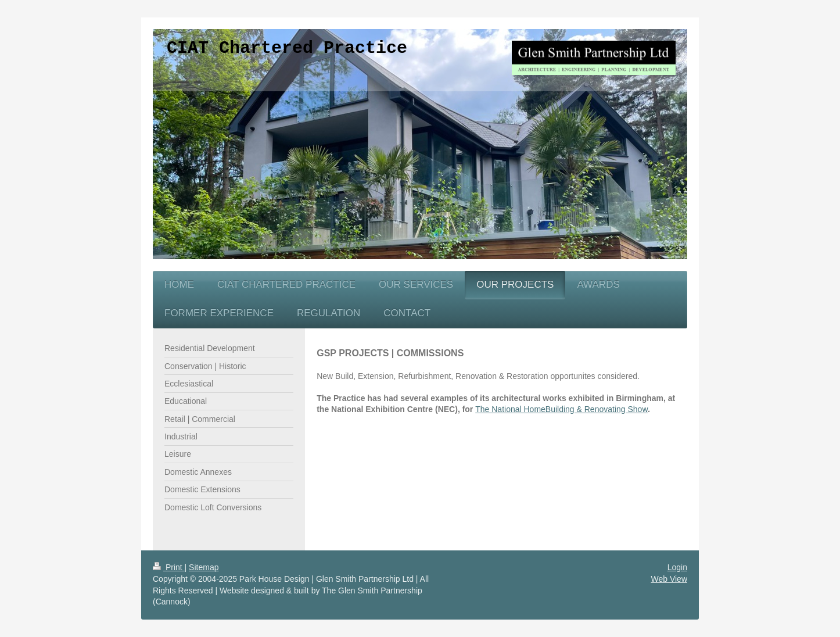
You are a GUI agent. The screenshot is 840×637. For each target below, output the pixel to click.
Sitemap (204, 567)
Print (169, 567)
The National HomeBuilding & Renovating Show (561, 409)
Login (677, 567)
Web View (669, 579)
